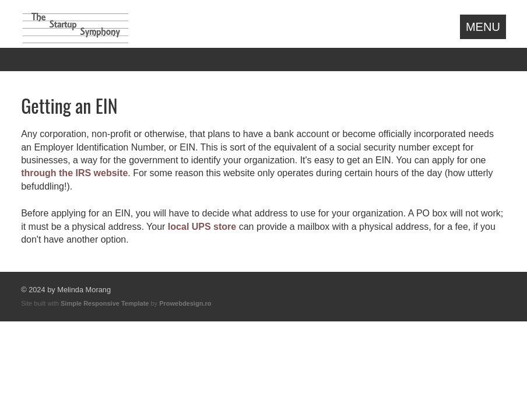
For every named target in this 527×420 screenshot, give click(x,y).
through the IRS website (74, 173)
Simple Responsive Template (105, 303)
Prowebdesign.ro (185, 303)
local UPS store (202, 227)
